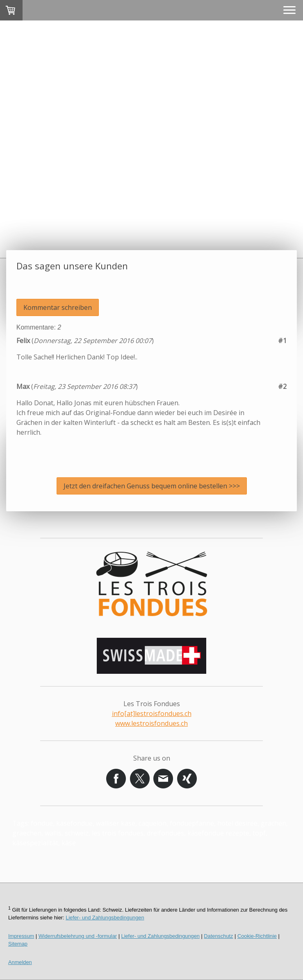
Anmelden (20, 962)
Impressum (21, 936)
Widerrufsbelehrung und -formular (78, 936)
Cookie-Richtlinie (257, 936)
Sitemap (18, 944)
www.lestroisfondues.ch (151, 723)
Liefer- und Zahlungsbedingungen (105, 918)
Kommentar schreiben (58, 307)
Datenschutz (218, 936)
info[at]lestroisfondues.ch (152, 714)
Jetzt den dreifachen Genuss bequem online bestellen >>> (152, 486)
